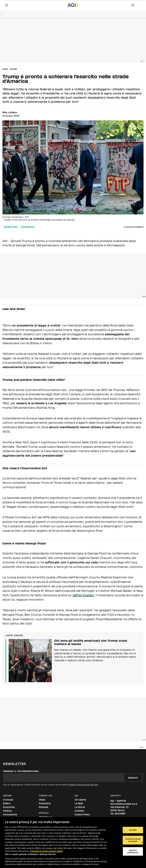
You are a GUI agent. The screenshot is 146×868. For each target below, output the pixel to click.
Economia (9, 807)
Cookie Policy (82, 815)
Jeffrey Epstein (83, 595)
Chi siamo (80, 800)
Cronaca (8, 800)
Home (5, 69)
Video (42, 800)
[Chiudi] (143, 843)
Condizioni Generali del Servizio (83, 785)
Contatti (79, 811)
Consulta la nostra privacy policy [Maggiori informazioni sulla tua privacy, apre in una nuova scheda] (47, 851)
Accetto (133, 830)
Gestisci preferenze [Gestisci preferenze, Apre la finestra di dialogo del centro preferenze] (133, 851)
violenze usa (28, 227)
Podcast (43, 807)
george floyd (11, 227)
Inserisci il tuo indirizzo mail (21, 771)
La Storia (80, 807)
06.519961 (120, 814)
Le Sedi (79, 803)
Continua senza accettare (133, 840)
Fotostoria (45, 803)
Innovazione (10, 815)
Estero (14, 69)
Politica (7, 811)
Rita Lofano (10, 113)
